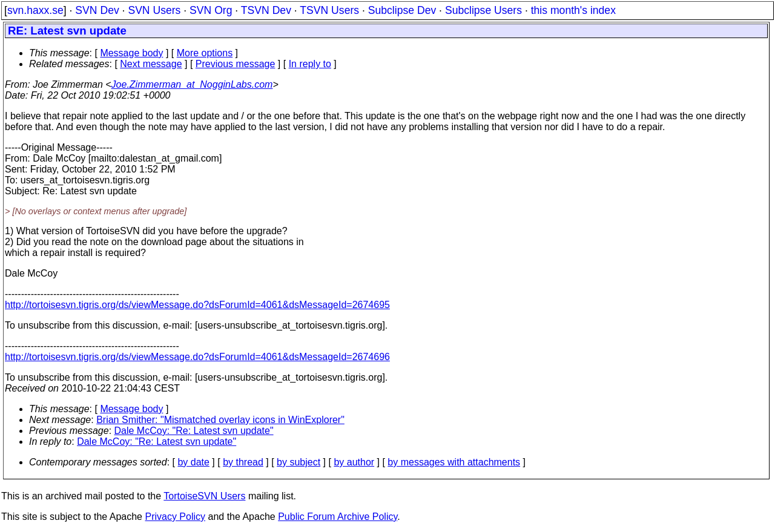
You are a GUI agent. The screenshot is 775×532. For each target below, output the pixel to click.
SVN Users (154, 10)
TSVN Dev (266, 10)
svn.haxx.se (35, 10)
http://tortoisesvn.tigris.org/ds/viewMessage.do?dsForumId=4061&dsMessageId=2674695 (197, 305)
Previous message (236, 64)
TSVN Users (329, 10)
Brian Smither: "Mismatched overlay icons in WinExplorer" (220, 420)
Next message (151, 64)
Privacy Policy (175, 517)
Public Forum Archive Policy (338, 517)
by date (193, 462)
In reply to (310, 64)
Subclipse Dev (402, 10)
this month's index (573, 10)
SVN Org (211, 10)
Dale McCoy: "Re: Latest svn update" (194, 431)
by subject (298, 462)
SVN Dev (97, 10)
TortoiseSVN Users (204, 496)
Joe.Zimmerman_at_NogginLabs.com (192, 84)
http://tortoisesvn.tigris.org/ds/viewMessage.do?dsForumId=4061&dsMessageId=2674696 (197, 357)
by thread (243, 462)
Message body (131, 53)
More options (205, 53)
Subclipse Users (483, 10)
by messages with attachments (454, 462)
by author (354, 462)
